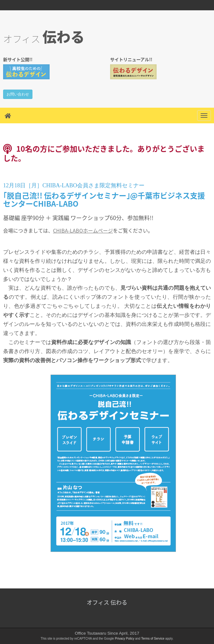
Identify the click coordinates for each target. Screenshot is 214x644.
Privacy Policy (124, 639)
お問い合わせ (18, 94)
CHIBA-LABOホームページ (83, 230)
